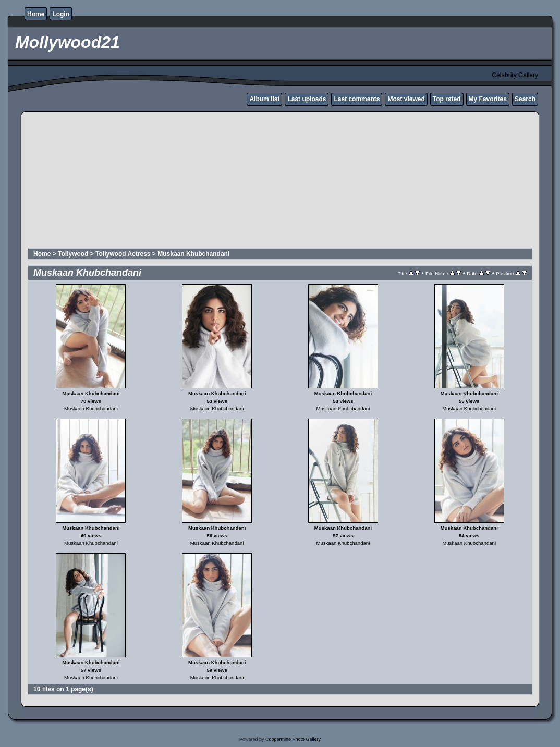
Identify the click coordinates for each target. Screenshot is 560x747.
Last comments (357, 99)
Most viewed (406, 99)
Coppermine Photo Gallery (293, 739)
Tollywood (73, 254)
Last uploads (307, 99)
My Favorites (488, 99)
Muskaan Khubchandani (193, 254)
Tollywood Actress (123, 254)
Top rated (447, 99)
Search (525, 99)
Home (36, 14)
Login (61, 14)
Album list (264, 99)
